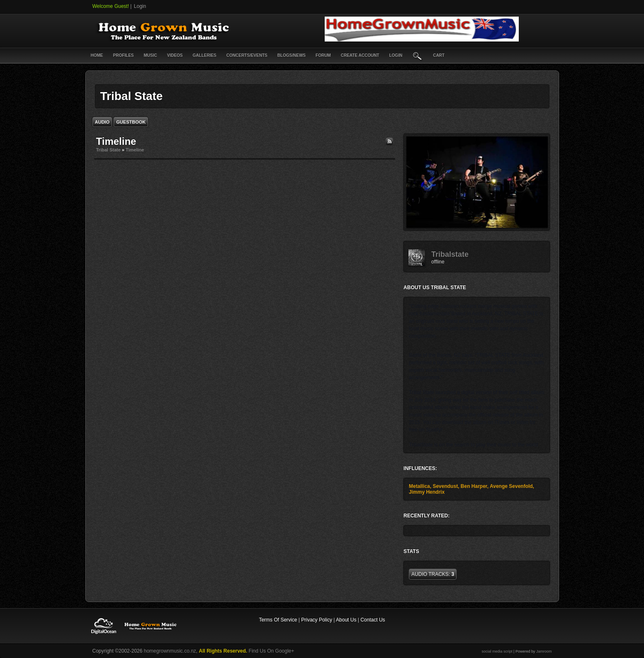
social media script (497, 651)
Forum (323, 55)
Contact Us (373, 620)
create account (360, 55)
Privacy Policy (317, 620)
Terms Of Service (278, 620)
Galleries (205, 55)
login (396, 55)
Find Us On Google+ (272, 651)
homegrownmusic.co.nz (170, 651)
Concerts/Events (247, 55)
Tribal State (108, 150)
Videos (175, 55)
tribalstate (450, 254)
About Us (346, 620)
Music (151, 55)
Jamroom (544, 651)
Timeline (135, 150)
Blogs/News (292, 55)
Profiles (124, 55)
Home (97, 55)
